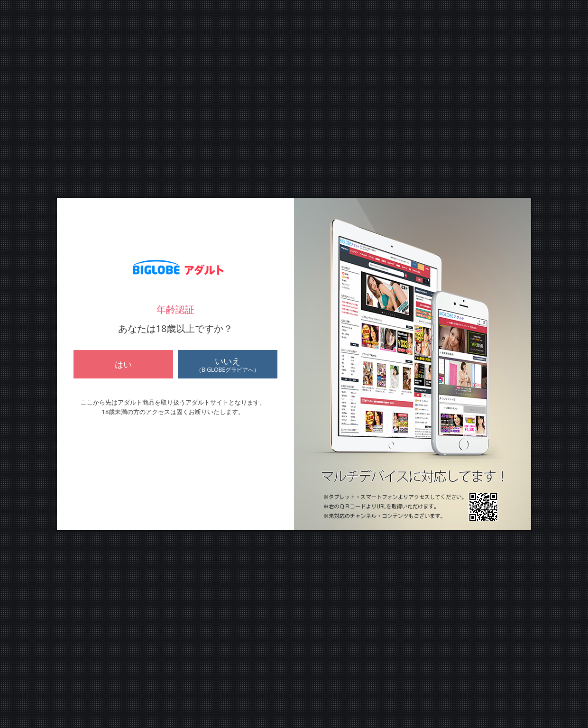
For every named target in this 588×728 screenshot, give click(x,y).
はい (123, 364)
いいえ (228, 364)
